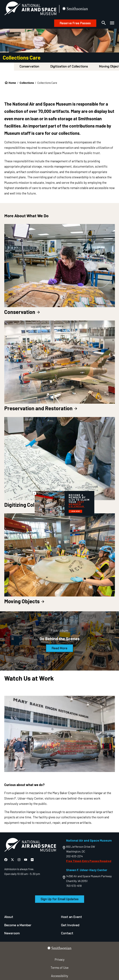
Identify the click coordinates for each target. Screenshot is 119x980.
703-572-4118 (74, 886)
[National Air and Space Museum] (30, 9)
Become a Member (18, 925)
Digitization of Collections (69, 66)
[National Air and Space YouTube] (26, 860)
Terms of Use (59, 968)
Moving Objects (25, 601)
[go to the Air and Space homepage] (30, 845)
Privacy (60, 959)
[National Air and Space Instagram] (19, 860)
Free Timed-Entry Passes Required (89, 861)
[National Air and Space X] (13, 860)
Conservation (29, 66)
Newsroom (12, 933)
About (9, 917)
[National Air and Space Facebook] (6, 860)
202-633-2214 (74, 856)
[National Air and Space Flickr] (32, 860)
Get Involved (70, 925)
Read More (59, 648)
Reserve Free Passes (75, 23)
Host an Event (72, 917)
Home (12, 83)
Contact (67, 933)
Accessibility (60, 976)
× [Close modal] (34, 493)
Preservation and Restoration (41, 408)
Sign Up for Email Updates (60, 899)
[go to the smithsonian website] (75, 9)
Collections (27, 83)
